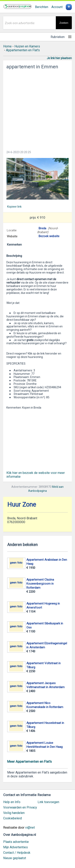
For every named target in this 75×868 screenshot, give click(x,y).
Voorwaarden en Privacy (20, 807)
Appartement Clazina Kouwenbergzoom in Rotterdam (40, 584)
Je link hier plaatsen (59, 58)
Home (7, 46)
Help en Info (12, 802)
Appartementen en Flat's (23, 50)
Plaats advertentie (16, 842)
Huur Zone (22, 505)
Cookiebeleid (12, 818)
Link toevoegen (48, 802)
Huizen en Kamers (27, 46)
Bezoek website (49, 236)
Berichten (42, 7)
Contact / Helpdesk (17, 853)
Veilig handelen (14, 813)
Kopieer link (14, 207)
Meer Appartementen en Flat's (29, 761)
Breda (42, 228)
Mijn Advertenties (15, 847)
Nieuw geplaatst (15, 858)
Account (57, 7)
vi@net (30, 828)
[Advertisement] (37, 109)
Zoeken (64, 23)
